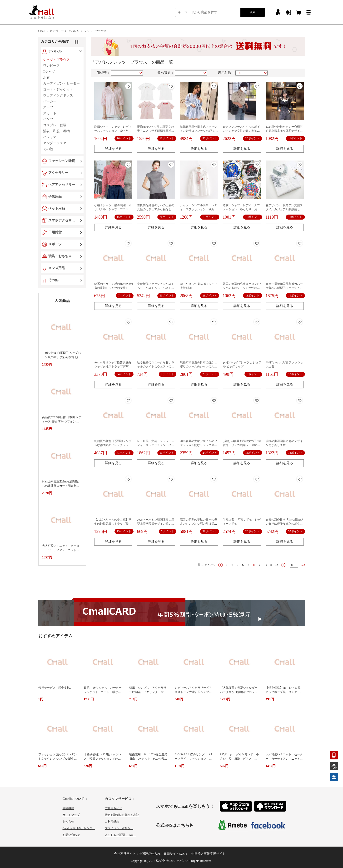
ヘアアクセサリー (62, 185)
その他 (53, 280)
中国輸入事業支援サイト (208, 854)
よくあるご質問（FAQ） (120, 835)
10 (266, 565)
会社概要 (68, 808)
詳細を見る (113, 149)
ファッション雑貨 (62, 161)
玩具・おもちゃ (60, 256)
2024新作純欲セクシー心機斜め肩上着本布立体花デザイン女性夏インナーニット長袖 (284, 131)
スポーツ (55, 244)
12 (277, 565)
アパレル (55, 51)
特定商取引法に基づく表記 (122, 815)
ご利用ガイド (113, 808)
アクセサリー (58, 173)
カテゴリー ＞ (58, 31)
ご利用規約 (112, 822)
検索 (253, 12)
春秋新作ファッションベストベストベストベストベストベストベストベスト (156, 288)
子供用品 (55, 197)
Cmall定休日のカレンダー (79, 828)
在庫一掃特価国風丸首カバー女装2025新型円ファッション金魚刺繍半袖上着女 (284, 288)
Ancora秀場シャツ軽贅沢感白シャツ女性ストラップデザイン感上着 (113, 366)
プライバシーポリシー (119, 828)
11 (271, 565)
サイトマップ (71, 815)
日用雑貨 (55, 232)
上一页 (220, 565)
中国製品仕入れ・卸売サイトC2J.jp (163, 854)
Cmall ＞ (44, 31)
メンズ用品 (57, 268)
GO (303, 565)
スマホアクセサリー (63, 220)
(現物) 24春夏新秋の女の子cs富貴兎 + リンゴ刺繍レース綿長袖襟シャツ (242, 445)
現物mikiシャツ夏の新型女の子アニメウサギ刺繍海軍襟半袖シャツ (156, 131)
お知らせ (68, 822)
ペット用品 (57, 208)
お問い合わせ (71, 835)
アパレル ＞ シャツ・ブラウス (87, 31)
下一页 (283, 565)
